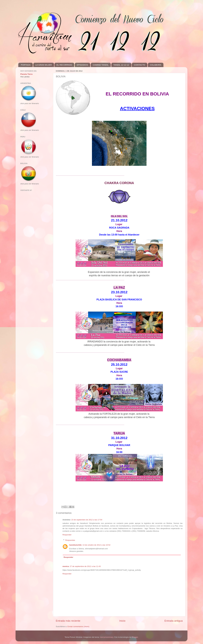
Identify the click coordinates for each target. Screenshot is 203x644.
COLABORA (156, 65)
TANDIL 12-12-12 (121, 65)
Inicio (122, 621)
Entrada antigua (174, 621)
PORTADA (26, 65)
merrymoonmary (107, 637)
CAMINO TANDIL (101, 65)
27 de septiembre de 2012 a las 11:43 (85, 566)
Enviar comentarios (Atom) (78, 626)
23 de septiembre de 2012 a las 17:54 (87, 520)
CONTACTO (139, 65)
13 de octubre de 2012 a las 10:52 (96, 545)
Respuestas (70, 540)
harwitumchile (76, 545)
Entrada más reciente (68, 621)
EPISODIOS (82, 65)
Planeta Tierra (26, 74)
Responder (67, 535)
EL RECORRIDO (64, 65)
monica (66, 566)
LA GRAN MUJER (44, 65)
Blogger (135, 637)
